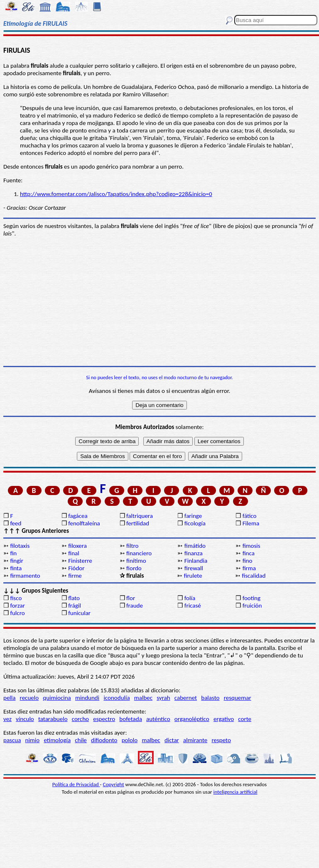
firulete (193, 576)
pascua (12, 740)
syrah (163, 698)
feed (16, 523)
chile (81, 740)
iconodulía (117, 698)
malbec (143, 698)
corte (245, 719)
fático (250, 516)
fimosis (252, 546)
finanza (194, 553)
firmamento (25, 576)
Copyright (114, 784)
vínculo (25, 719)
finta (16, 568)
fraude (135, 606)
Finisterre (80, 561)
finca (249, 553)
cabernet (186, 698)
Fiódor (76, 568)
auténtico (158, 719)
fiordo (134, 568)
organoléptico (192, 719)
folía (190, 598)
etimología (57, 740)
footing (252, 598)
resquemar (238, 698)
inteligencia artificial (236, 792)
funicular (79, 613)
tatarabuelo (53, 719)
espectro (104, 719)
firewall (194, 568)
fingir (17, 561)
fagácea (78, 516)
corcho (80, 719)
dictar (172, 740)
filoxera (77, 546)
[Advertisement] (159, 302)
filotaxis (20, 546)
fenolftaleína (84, 523)
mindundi (87, 698)
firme (75, 576)
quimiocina (57, 698)
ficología (195, 523)
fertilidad (138, 523)
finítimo (136, 561)
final (74, 553)
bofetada (130, 719)
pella (9, 698)
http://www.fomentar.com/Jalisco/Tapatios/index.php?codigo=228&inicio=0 (116, 194)
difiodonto (104, 740)
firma (249, 568)
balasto (210, 698)
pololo (130, 740)
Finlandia (196, 561)
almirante (195, 740)
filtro (132, 546)
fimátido (195, 546)
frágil (75, 606)
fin (13, 553)
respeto (221, 740)
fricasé (193, 606)
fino (248, 561)
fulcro (17, 613)
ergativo (224, 719)
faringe (193, 516)
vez (7, 719)
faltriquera (140, 516)
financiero (139, 553)
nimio (33, 740)
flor (131, 598)
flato (74, 598)
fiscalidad (254, 576)
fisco (16, 598)
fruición (252, 606)
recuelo (29, 698)
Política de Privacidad (76, 784)
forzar (17, 606)
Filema (251, 523)
